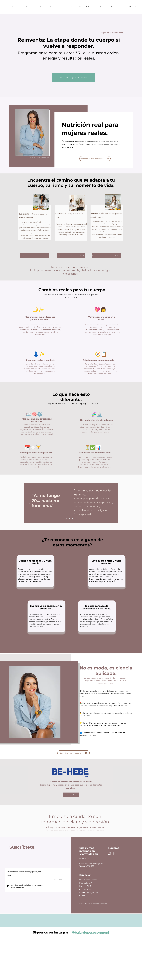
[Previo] (29, 503)
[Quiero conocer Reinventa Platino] (107, 256)
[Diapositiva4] (75, 518)
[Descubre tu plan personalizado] (95, 159)
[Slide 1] (67, 518)
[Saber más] (71, 795)
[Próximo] (112, 503)
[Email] (26, 879)
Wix (106, 903)
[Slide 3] (72, 518)
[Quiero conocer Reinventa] (34, 256)
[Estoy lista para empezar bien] (73, 753)
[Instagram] (109, 853)
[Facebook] (114, 853)
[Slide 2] (70, 518)
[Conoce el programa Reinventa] (73, 78)
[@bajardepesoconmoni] (90, 932)
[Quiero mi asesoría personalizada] (71, 256)
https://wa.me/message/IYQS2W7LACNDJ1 (91, 865)
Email (10, 875)
